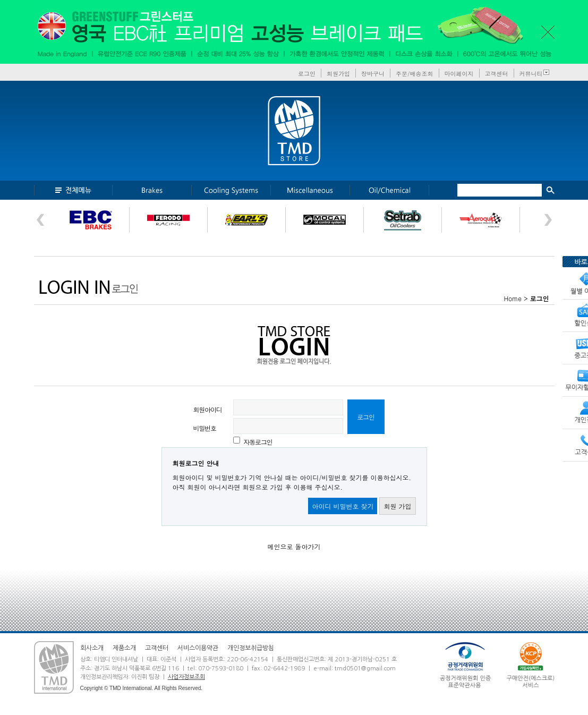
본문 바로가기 (0, 0)
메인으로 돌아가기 (294, 546)
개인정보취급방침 (251, 648)
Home (513, 298)
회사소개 (92, 648)
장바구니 (373, 74)
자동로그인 (258, 442)
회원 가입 (397, 506)
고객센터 (497, 74)
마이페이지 (459, 74)
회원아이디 (208, 409)
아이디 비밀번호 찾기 (343, 506)
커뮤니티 (531, 74)
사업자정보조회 (186, 677)
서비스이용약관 (198, 648)
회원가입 (338, 74)
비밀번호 (205, 428)
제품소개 (124, 648)
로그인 (307, 74)
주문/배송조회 (415, 74)
